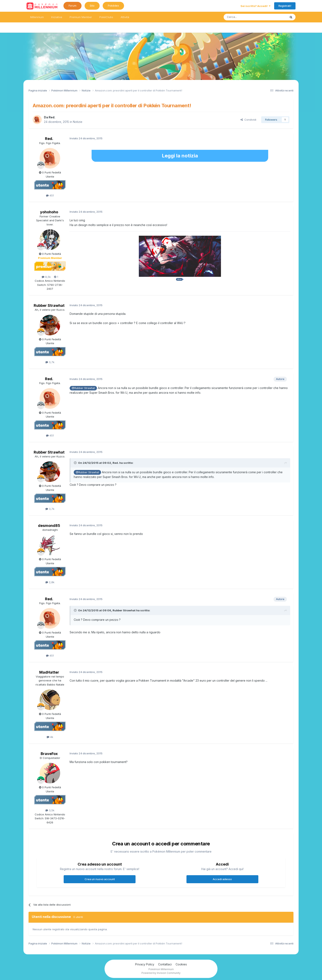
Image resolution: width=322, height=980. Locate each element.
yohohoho (49, 212)
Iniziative (57, 17)
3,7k (50, 362)
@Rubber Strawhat (83, 388)
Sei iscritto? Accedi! (255, 6)
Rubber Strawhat (49, 305)
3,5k (50, 810)
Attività (125, 17)
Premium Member (81, 17)
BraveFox (49, 754)
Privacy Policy (145, 964)
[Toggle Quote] (76, 463)
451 (50, 195)
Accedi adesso (222, 879)
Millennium (37, 17)
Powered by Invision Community (161, 973)
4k (50, 737)
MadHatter (49, 672)
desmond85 (49, 526)
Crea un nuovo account (100, 879)
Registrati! (285, 6)
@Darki (179, 279)
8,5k (46, 277)
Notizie (78, 122)
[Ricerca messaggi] (245, 17)
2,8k (50, 582)
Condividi (248, 120)
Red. (52, 117)
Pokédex (113, 6)
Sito (92, 6)
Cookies (181, 964)
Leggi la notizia (180, 156)
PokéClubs (106, 17)
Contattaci (165, 964)
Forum (72, 6)
